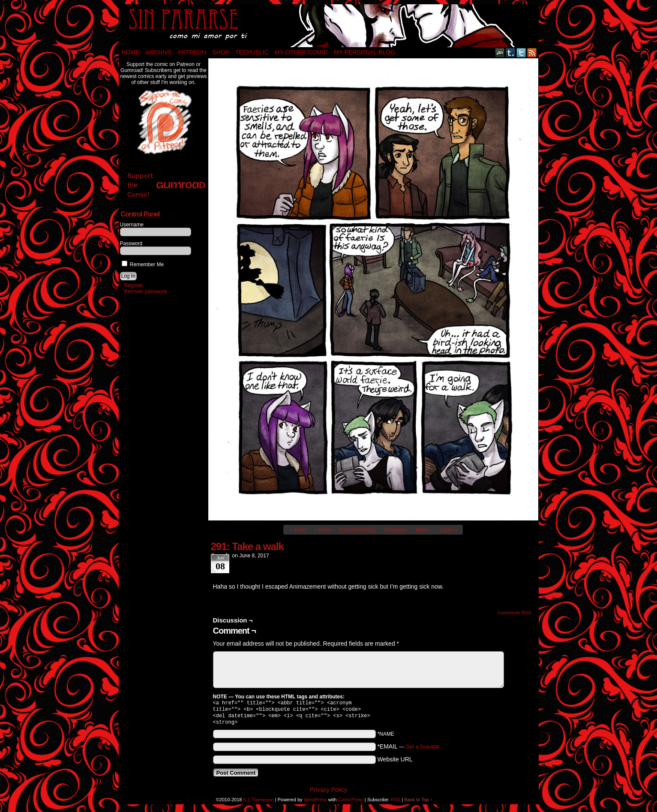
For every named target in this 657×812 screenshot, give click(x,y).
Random (396, 530)
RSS (532, 53)
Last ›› (449, 530)
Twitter (521, 53)
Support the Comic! (166, 185)
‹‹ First (297, 530)
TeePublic (252, 52)
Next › (424, 530)
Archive (159, 52)
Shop (221, 52)
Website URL (395, 763)
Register (134, 286)
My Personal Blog (364, 52)
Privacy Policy (328, 793)
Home (131, 52)
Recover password (145, 292)
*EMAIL (408, 750)
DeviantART (500, 53)
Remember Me (143, 265)
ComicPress (350, 803)
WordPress (315, 803)
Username (132, 225)
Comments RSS (514, 613)
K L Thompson (259, 803)
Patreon (192, 52)
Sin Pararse (329, 26)
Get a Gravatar (423, 750)
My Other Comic (301, 52)
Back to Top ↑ (418, 803)
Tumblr (511, 53)
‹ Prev (323, 530)
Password (131, 244)
